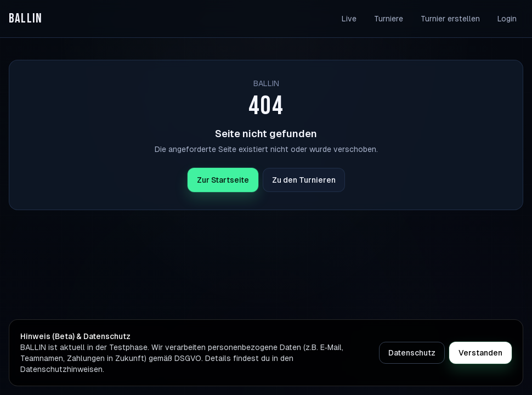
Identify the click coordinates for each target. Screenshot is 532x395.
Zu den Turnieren (304, 180)
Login (507, 19)
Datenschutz (412, 353)
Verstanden (480, 353)
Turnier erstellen (450, 19)
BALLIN (26, 18)
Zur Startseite (223, 180)
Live (349, 19)
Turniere (389, 19)
